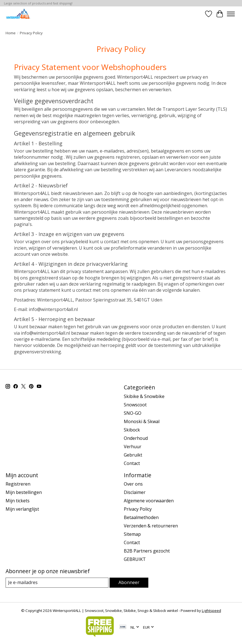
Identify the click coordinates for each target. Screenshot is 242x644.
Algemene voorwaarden (149, 501)
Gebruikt (133, 455)
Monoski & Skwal (142, 421)
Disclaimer (135, 492)
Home (11, 33)
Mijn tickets (18, 501)
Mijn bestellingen (24, 492)
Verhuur (133, 447)
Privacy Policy (138, 509)
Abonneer (129, 582)
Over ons (133, 484)
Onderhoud (136, 438)
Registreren (18, 484)
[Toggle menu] (231, 14)
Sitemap (132, 534)
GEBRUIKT (135, 559)
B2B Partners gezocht (147, 551)
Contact (132, 463)
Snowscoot (135, 405)
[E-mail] (57, 583)
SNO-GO (133, 413)
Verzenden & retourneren (151, 526)
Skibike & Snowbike (144, 396)
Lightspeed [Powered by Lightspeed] (211, 611)
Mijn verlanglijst (22, 509)
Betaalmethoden (141, 517)
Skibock (132, 430)
